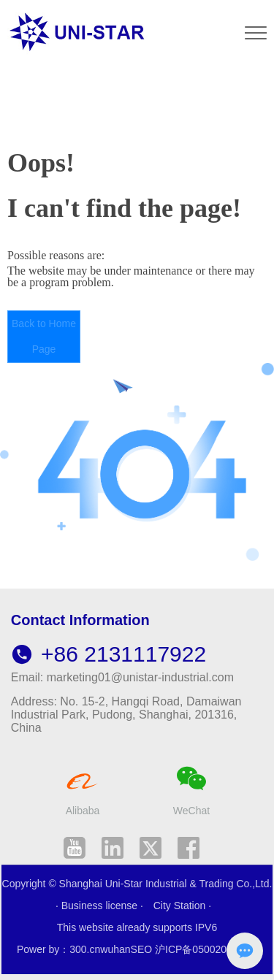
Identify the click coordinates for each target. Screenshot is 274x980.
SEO (142, 949)
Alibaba (83, 811)
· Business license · (101, 906)
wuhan (115, 949)
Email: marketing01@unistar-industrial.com (122, 677)
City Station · (182, 906)
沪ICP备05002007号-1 (206, 949)
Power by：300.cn (58, 949)
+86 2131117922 (109, 654)
